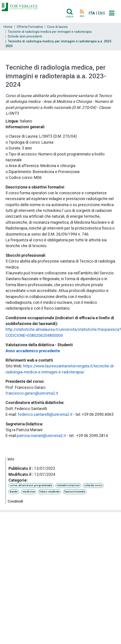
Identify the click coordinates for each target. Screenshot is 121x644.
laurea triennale (75, 492)
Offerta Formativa (30, 27)
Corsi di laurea (57, 27)
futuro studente (50, 492)
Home (8, 27)
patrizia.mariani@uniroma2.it (41, 436)
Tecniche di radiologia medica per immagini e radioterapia (50, 32)
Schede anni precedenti (25, 36)
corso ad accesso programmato (31, 485)
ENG (102, 13)
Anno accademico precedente (33, 351)
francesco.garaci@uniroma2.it (32, 393)
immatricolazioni (68, 485)
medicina (29, 492)
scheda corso (93, 485)
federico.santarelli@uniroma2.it (45, 414)
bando (14, 492)
